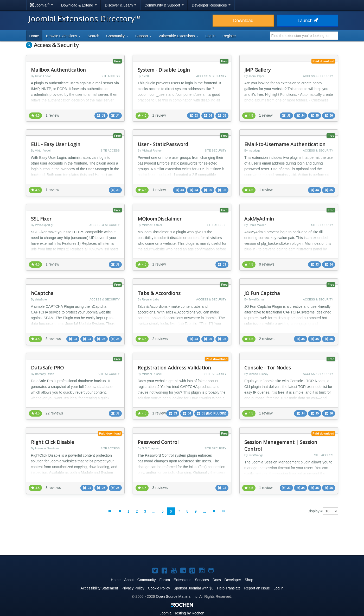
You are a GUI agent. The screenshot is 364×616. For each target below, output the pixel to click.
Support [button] (143, 36)
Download (243, 21)
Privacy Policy (133, 588)
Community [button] (117, 36)
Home (34, 36)
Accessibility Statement (99, 588)
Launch (308, 21)
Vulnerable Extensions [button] (179, 36)
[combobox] (304, 36)
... (154, 511)
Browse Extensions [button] (63, 36)
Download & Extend (79, 5)
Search (93, 36)
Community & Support (164, 5)
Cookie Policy (159, 588)
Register (229, 36)
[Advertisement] (182, 539)
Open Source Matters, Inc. (177, 596)
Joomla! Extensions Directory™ (85, 18)
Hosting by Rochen (182, 613)
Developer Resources (211, 5)
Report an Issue (257, 588)
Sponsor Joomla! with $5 (193, 588)
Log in (210, 36)
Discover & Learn (121, 5)
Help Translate (229, 588)
